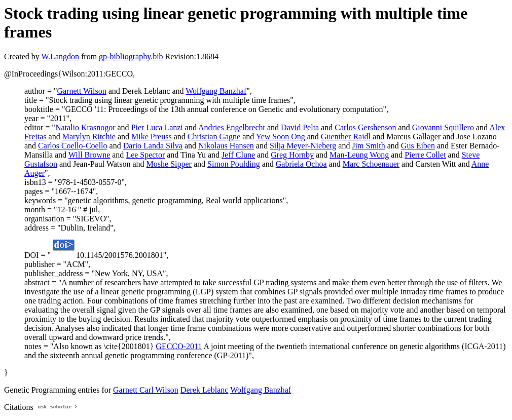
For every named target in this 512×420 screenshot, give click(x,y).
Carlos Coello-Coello (72, 146)
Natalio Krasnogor (85, 127)
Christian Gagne (214, 137)
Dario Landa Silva (153, 146)
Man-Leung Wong (359, 155)
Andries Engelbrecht (232, 127)
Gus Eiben (418, 146)
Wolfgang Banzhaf (216, 91)
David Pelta (300, 127)
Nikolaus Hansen (226, 146)
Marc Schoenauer (371, 164)
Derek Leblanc (205, 390)
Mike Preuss (152, 137)
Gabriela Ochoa (301, 164)
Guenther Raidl (346, 137)
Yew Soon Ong (281, 137)
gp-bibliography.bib (131, 56)
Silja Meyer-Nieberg (303, 146)
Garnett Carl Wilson (146, 390)
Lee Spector (145, 155)
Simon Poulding (234, 164)
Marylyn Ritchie (89, 137)
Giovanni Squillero (443, 127)
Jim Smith (368, 146)
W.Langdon (60, 56)
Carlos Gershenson (365, 127)
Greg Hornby (292, 155)
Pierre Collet (425, 155)
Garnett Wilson (81, 91)
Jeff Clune (238, 155)
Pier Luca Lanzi (157, 127)
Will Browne (89, 155)
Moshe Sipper (169, 164)
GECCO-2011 (179, 346)
